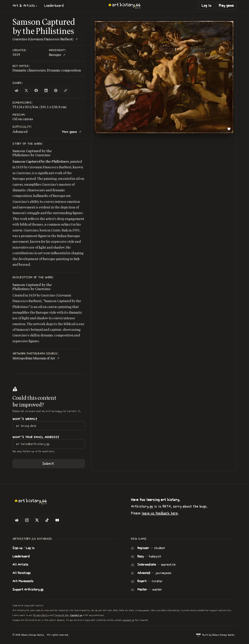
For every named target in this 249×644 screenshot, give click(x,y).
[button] (25, 6)
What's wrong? (25, 419)
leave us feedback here (160, 513)
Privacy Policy (41, 615)
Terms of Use (61, 615)
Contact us (76, 615)
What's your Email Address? (36, 437)
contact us (128, 620)
